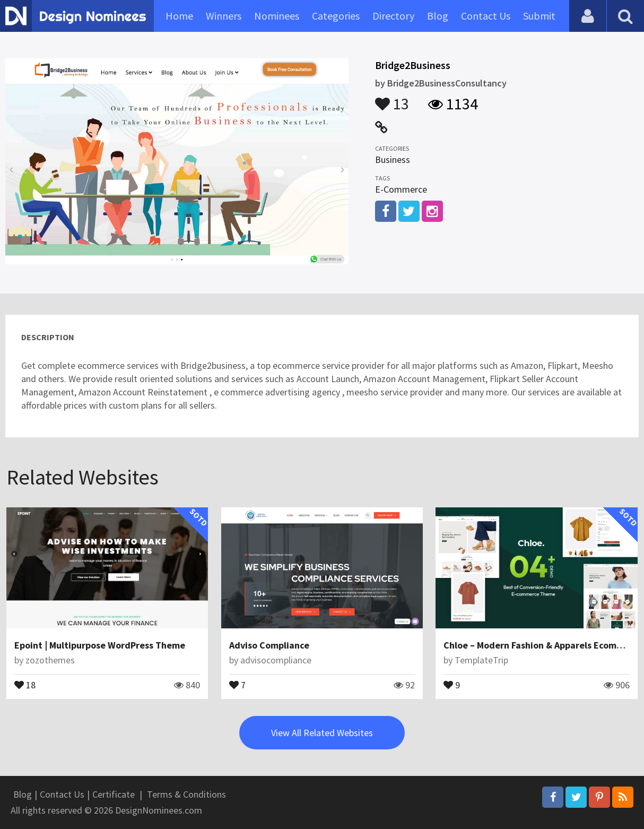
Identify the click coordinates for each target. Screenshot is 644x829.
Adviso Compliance (269, 645)
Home (179, 16)
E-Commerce (401, 189)
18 (25, 684)
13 (392, 99)
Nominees (277, 16)
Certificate (114, 794)
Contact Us (486, 16)
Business (393, 159)
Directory (393, 16)
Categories (336, 16)
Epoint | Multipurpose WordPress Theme (100, 645)
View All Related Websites (322, 733)
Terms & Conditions (186, 794)
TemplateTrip (481, 660)
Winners (224, 16)
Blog (438, 16)
